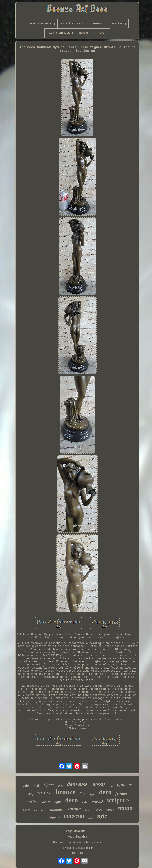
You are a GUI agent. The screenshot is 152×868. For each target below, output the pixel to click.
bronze (66, 792)
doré (111, 786)
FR (81, 854)
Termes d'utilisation (77, 848)
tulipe (90, 818)
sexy (31, 794)
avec (99, 810)
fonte (43, 811)
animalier (57, 809)
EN (73, 854)
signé (58, 802)
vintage (110, 810)
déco (105, 792)
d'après (88, 810)
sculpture (118, 800)
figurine (124, 785)
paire (26, 786)
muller (26, 810)
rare (35, 810)
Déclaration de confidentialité (77, 842)
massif (98, 784)
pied (61, 786)
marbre (32, 801)
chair (37, 786)
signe (92, 794)
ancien (85, 802)
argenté (97, 802)
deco (71, 800)
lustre (46, 802)
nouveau (74, 816)
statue (125, 808)
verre (45, 793)
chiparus (54, 817)
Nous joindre (77, 837)
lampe (74, 809)
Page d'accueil (77, 831)
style (102, 816)
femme (121, 793)
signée (49, 785)
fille (82, 794)
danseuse (77, 784)
